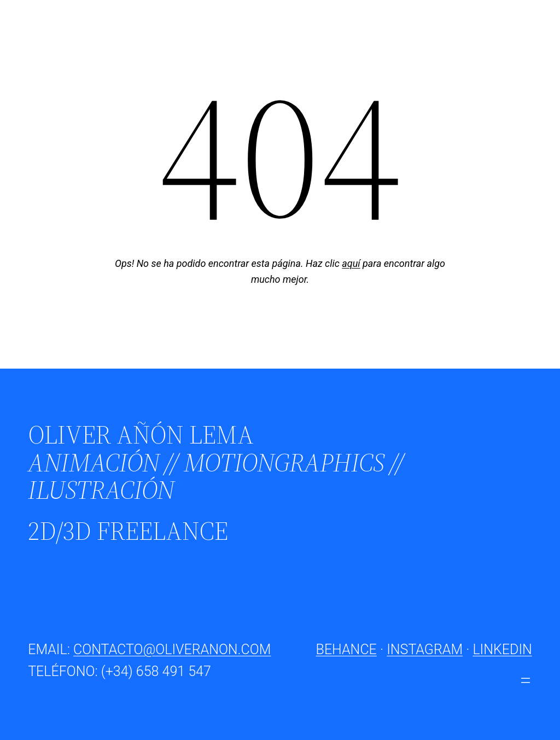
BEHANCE (346, 649)
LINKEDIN (502, 649)
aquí (351, 263)
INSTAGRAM (425, 649)
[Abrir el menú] (526, 680)
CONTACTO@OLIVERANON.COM (172, 649)
